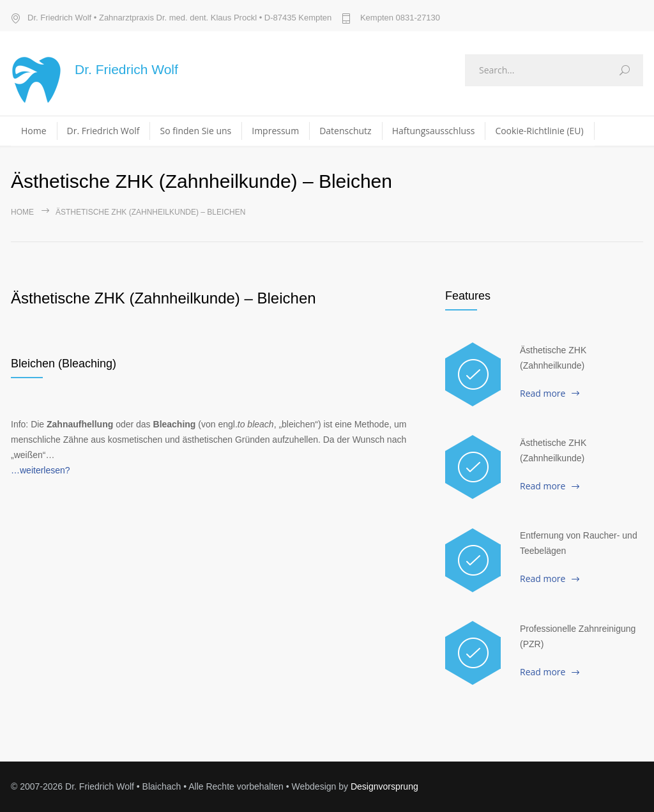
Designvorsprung (384, 786)
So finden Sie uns (195, 131)
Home (34, 131)
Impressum (275, 131)
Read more (543, 393)
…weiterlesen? (41, 470)
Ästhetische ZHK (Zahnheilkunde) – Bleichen (163, 298)
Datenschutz (345, 131)
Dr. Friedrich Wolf (103, 131)
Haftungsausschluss (434, 131)
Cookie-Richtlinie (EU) (539, 131)
